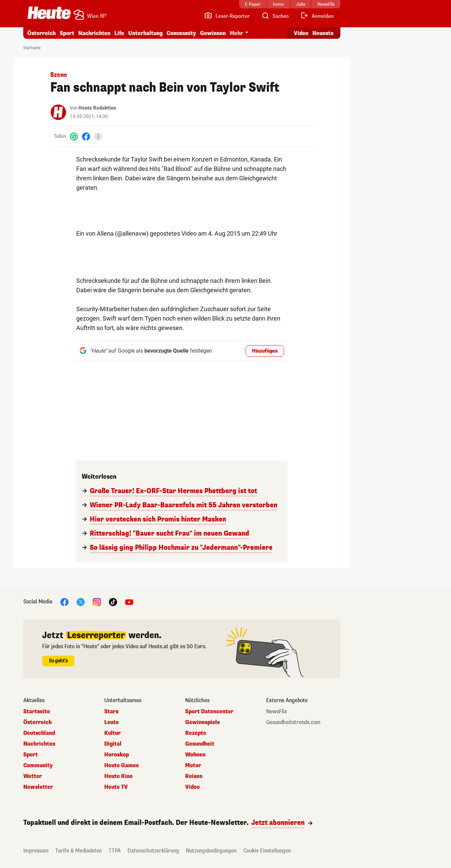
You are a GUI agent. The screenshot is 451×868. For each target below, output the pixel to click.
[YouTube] (129, 602)
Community (181, 33)
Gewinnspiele (203, 722)
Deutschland (39, 733)
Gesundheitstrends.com (293, 722)
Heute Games (121, 766)
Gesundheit (200, 744)
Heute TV (116, 787)
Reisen (194, 776)
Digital (113, 744)
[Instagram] (97, 602)
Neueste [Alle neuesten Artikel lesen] (323, 33)
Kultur (112, 733)
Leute (111, 722)
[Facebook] (86, 136)
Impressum (36, 851)
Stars (111, 712)
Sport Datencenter (209, 712)
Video (192, 787)
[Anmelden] (317, 16)
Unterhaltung (145, 33)
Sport (67, 33)
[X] (81, 602)
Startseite (32, 48)
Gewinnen (213, 33)
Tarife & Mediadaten (79, 851)
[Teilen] (98, 137)
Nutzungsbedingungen (211, 851)
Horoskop (117, 755)
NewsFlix (277, 712)
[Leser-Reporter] (227, 16)
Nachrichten (94, 33)
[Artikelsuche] (275, 16)
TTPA (115, 851)
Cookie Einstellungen (267, 851)
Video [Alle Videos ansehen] (301, 33)
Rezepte (196, 733)
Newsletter (38, 787)
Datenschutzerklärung (153, 851)
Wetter (33, 776)
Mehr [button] (236, 33)
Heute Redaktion (97, 108)
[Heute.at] (49, 13)
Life (119, 33)
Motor (193, 766)
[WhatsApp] (74, 136)
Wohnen (195, 755)
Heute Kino (118, 776)
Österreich (41, 33)
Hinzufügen (265, 351)
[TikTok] (113, 602)
